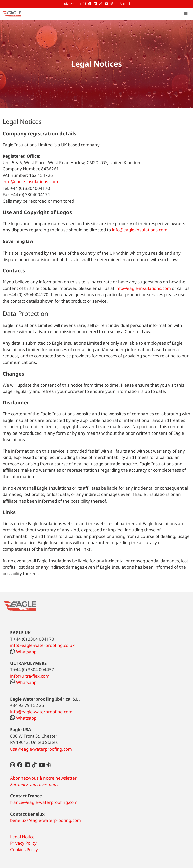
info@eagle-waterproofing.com (41, 712)
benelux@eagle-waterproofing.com (45, 820)
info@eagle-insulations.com (30, 182)
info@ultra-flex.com (30, 676)
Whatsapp (23, 652)
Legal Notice (22, 837)
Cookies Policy (24, 850)
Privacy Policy (23, 843)
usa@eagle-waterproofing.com (41, 749)
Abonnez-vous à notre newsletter (43, 778)
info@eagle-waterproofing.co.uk (42, 645)
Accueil (125, 4)
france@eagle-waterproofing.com (44, 802)
